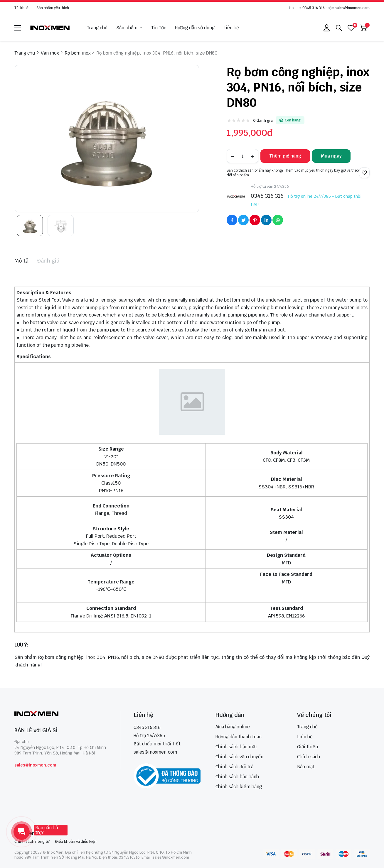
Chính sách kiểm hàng (239, 787)
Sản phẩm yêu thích (53, 8)
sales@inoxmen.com (352, 8)
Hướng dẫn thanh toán (239, 737)
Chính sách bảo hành (237, 777)
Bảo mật (306, 767)
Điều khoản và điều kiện (76, 841)
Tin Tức (159, 28)
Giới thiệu (308, 747)
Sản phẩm (129, 28)
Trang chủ (97, 28)
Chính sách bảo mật (236, 747)
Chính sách (309, 757)
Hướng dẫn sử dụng (195, 28)
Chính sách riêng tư (32, 841)
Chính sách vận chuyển (239, 757)
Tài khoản (22, 8)
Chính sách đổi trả (234, 767)
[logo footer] (61, 714)
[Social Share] (232, 220)
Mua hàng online (233, 727)
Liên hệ (231, 28)
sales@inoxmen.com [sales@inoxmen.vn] (155, 752)
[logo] (50, 28)
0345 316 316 (314, 8)
